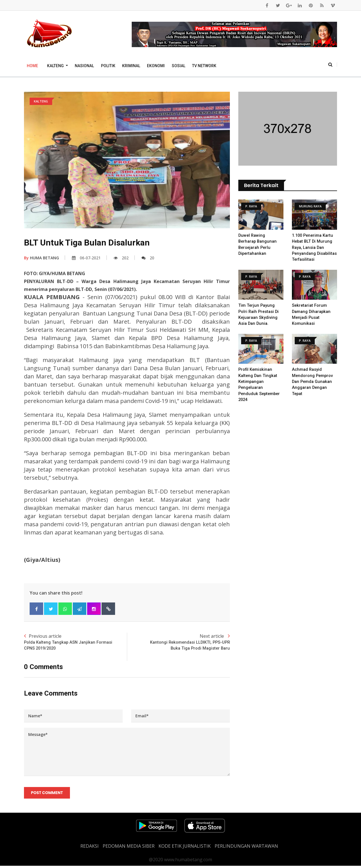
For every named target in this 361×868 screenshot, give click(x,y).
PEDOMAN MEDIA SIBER (129, 848)
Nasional (84, 66)
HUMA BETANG (41, 258)
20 (148, 258)
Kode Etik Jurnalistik (185, 848)
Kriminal (131, 66)
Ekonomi (156, 66)
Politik (108, 66)
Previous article (75, 643)
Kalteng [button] (56, 66)
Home (32, 66)
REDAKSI (90, 848)
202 (121, 258)
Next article (178, 643)
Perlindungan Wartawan (246, 848)
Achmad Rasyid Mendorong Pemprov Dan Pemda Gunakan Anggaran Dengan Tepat (313, 386)
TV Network (204, 66)
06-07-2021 (86, 258)
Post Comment (48, 794)
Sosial (179, 66)
